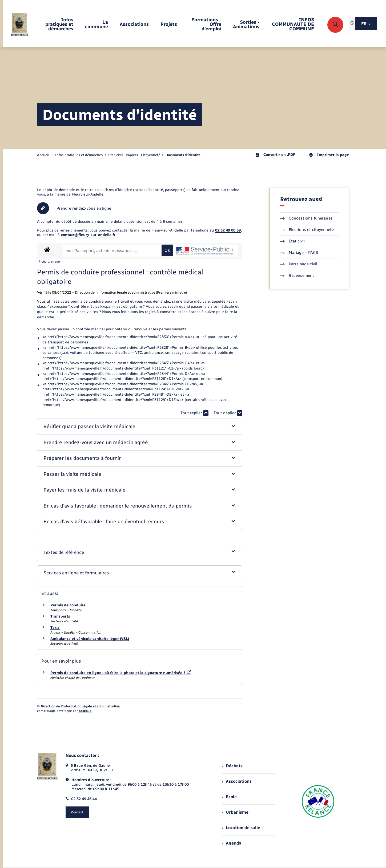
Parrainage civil (299, 264)
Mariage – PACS (299, 253)
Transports (60, 616)
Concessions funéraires (306, 218)
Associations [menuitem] (237, 781)
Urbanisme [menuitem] (235, 812)
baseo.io (85, 711)
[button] (140, 427)
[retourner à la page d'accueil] (19, 25)
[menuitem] (56, 25)
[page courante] (183, 155)
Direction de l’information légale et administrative (80, 706)
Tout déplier (228, 413)
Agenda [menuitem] (232, 843)
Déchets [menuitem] (232, 766)
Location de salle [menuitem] (241, 828)
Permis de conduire (68, 605)
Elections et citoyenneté (307, 230)
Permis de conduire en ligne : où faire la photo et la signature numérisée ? (121, 673)
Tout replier (194, 413)
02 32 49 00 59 (228, 230)
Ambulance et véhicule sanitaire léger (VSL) (90, 639)
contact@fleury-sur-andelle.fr (88, 235)
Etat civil (292, 241)
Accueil (43, 155)
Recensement (297, 275)
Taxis (55, 628)
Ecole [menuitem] (229, 797)
